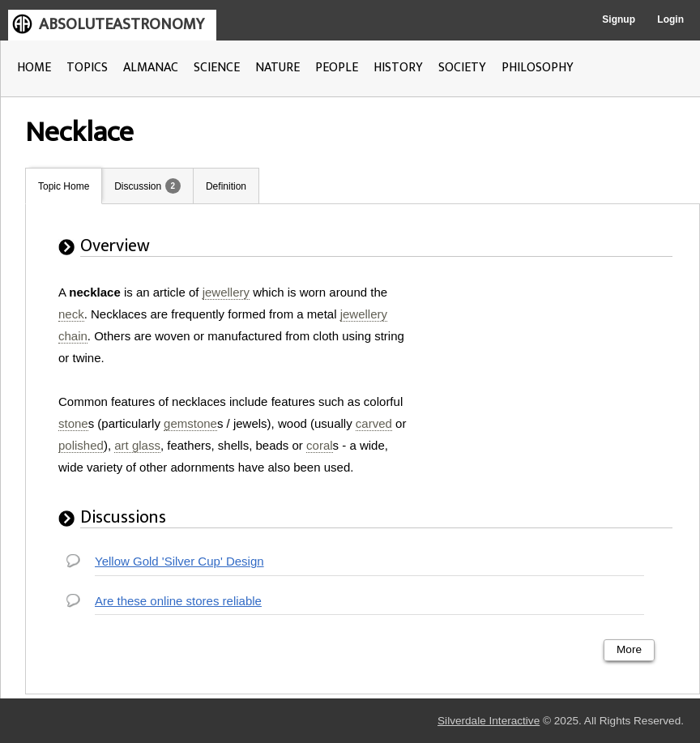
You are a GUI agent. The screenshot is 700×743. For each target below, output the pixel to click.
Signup (619, 19)
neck (71, 314)
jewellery (226, 292)
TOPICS (87, 68)
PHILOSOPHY (538, 68)
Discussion (138, 186)
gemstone (190, 423)
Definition (226, 186)
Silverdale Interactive (489, 721)
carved (374, 423)
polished (81, 445)
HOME (34, 68)
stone (73, 423)
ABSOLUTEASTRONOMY (122, 24)
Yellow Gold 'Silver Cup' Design (179, 561)
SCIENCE (217, 68)
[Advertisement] (553, 382)
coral (320, 445)
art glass (137, 445)
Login (670, 19)
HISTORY (398, 68)
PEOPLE (337, 68)
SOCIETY (462, 68)
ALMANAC (151, 68)
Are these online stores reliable (178, 601)
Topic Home (64, 186)
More (629, 649)
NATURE (277, 68)
